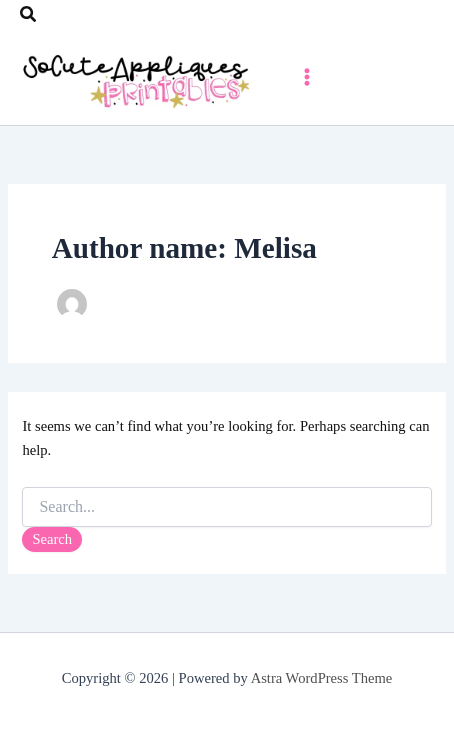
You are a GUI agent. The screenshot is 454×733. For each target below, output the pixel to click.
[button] (29, 15)
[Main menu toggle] (307, 77)
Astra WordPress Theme (322, 678)
